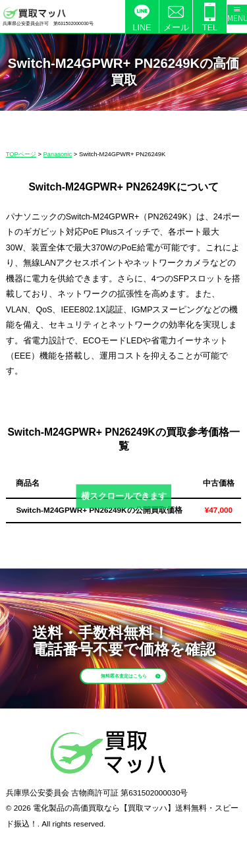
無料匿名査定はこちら (142, 686)
